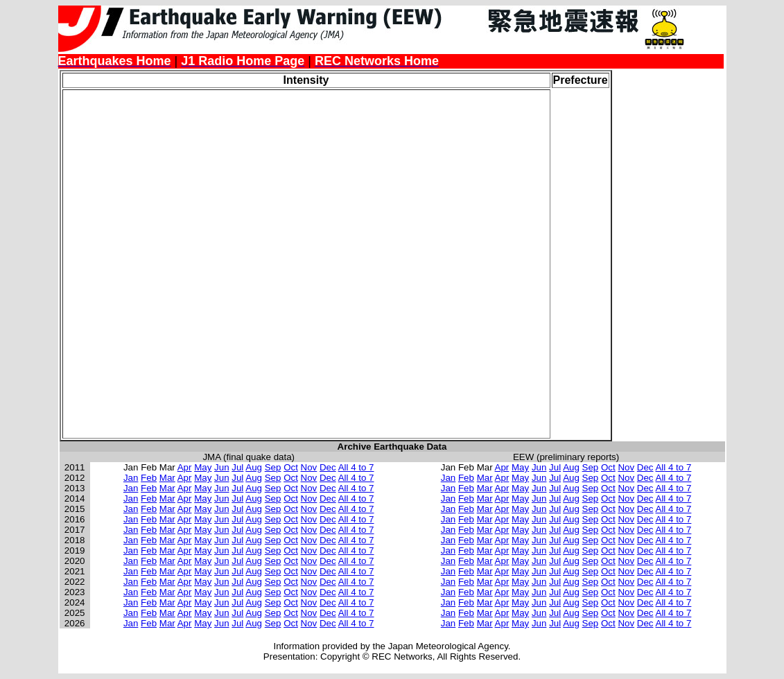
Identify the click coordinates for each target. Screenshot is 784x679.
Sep (273, 467)
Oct (291, 467)
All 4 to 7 (356, 467)
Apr (185, 467)
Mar (167, 478)
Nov (309, 467)
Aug (254, 467)
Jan (131, 478)
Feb (149, 478)
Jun (222, 467)
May (203, 467)
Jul (237, 467)
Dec (328, 467)
